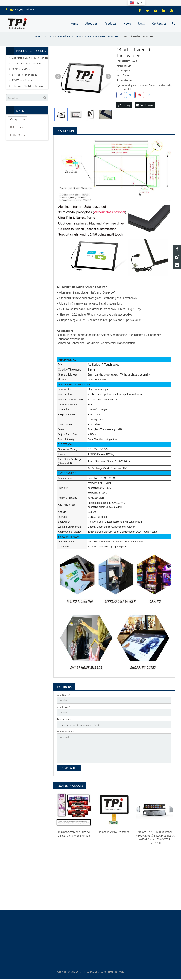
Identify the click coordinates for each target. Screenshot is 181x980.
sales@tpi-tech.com (24, 9)
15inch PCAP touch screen (114, 832)
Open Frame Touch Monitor (27, 63)
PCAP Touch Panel (22, 69)
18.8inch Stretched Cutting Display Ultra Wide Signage (74, 834)
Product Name (65, 719)
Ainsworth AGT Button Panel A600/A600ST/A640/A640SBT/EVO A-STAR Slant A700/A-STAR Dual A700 (156, 837)
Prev (58, 76)
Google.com (17, 119)
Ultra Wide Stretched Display (27, 86)
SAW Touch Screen (22, 80)
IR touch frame (147, 85)
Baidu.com (17, 127)
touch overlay (165, 85)
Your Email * (63, 707)
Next (108, 76)
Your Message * (65, 731)
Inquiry (124, 105)
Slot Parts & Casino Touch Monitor (30, 58)
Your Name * (64, 695)
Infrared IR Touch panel (24, 75)
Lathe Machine (19, 135)
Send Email (145, 105)
